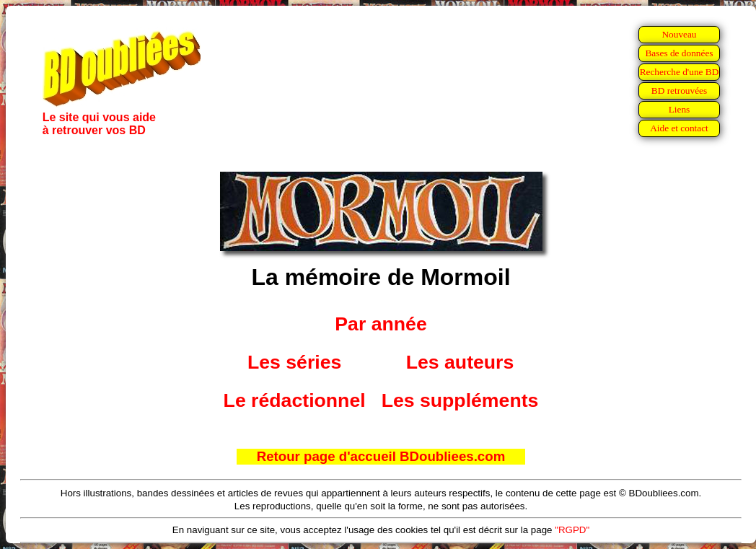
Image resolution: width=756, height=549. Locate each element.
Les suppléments (460, 400)
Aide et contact (679, 128)
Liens (680, 109)
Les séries (294, 362)
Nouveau (679, 34)
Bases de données (679, 53)
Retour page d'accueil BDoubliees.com (381, 456)
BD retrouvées (679, 91)
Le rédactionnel (295, 400)
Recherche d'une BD (680, 72)
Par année (381, 324)
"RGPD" (572, 530)
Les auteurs (460, 362)
